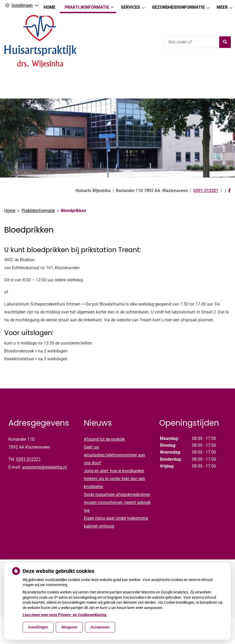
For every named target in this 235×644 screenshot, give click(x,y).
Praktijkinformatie (87, 81)
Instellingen (38, 627)
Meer (222, 81)
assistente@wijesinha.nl (44, 458)
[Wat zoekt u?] (191, 42)
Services (131, 81)
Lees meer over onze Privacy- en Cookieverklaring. (65, 615)
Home (50, 81)
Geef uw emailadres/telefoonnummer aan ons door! (114, 446)
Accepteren (100, 627)
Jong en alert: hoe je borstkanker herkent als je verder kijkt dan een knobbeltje (114, 470)
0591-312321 (28, 450)
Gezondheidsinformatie (178, 81)
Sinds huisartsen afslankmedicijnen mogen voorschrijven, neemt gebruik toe (117, 493)
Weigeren (69, 627)
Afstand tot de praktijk (104, 430)
